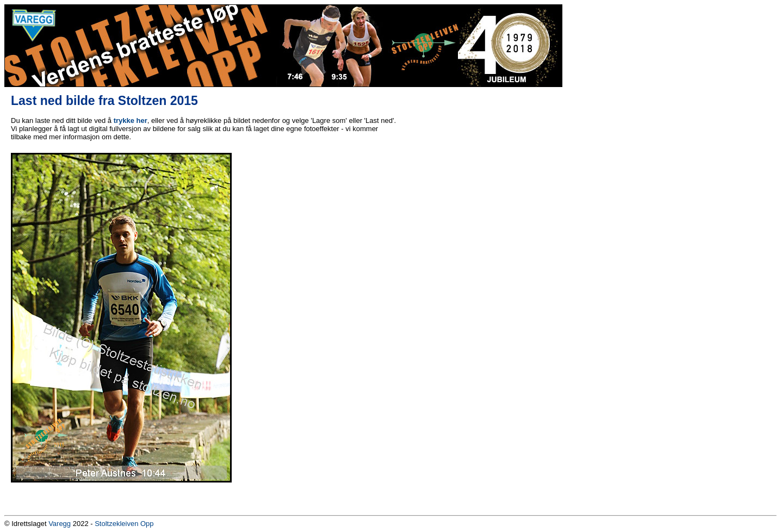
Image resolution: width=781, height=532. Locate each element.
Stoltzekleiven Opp (124, 524)
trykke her (131, 120)
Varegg (60, 524)
